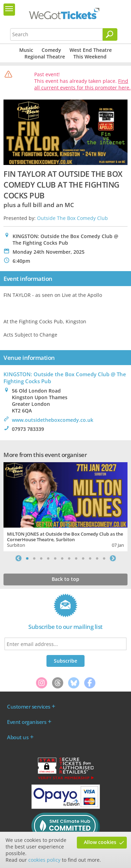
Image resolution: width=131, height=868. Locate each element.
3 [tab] (41, 558)
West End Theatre (91, 50)
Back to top (65, 579)
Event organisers (27, 722)
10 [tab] (90, 558)
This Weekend (90, 57)
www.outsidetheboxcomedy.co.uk (53, 420)
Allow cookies (100, 842)
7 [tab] (69, 558)
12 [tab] (104, 558)
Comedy (51, 50)
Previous (19, 558)
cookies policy (44, 860)
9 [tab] (83, 558)
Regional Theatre (45, 57)
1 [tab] (27, 558)
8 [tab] (76, 558)
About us (18, 737)
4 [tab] (48, 558)
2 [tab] (34, 558)
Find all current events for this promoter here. (82, 84)
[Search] (110, 34)
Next (113, 558)
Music (26, 50)
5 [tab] (55, 558)
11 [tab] (97, 558)
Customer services (29, 707)
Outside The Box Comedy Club (72, 218)
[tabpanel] (65, 506)
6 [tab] (62, 558)
